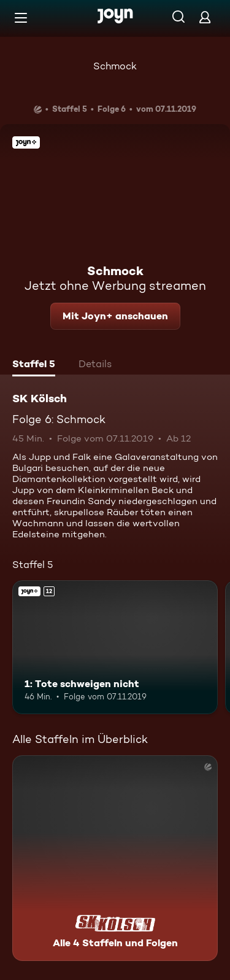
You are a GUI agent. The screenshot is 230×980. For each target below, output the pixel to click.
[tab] (34, 365)
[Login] (205, 17)
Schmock (115, 66)
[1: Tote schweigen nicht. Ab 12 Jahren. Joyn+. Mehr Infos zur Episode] (115, 647)
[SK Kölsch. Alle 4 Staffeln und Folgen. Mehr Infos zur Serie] (115, 858)
